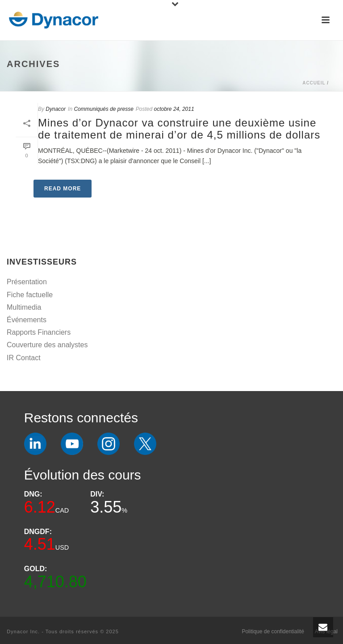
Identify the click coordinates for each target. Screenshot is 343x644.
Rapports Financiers (39, 332)
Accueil (314, 83)
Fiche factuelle (30, 295)
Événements (27, 320)
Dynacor (56, 109)
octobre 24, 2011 (174, 109)
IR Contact (24, 358)
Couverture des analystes (47, 345)
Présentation (27, 282)
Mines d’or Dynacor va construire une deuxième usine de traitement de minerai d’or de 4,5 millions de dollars (179, 128)
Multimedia (24, 307)
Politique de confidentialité (273, 631)
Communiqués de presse (103, 109)
